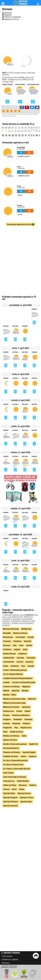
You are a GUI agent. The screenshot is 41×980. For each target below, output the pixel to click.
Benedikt (7, 633)
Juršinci (20, 662)
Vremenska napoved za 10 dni (20, 224)
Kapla (6, 666)
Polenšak (16, 724)
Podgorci (7, 719)
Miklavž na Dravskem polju (14, 703)
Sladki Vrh (33, 744)
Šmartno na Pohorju (12, 752)
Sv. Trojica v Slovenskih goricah (17, 769)
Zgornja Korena (24, 793)
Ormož (19, 711)
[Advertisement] (20, 37)
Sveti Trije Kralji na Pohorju (15, 777)
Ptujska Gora (26, 728)
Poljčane (26, 724)
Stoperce (32, 756)
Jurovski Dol (9, 662)
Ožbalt (27, 711)
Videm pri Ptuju (10, 785)
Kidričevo (15, 666)
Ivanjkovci (22, 654)
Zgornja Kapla (9, 793)
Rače (5, 732)
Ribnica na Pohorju (11, 736)
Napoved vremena (11, 953)
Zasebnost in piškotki (10, 959)
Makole (6, 691)
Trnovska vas (9, 781)
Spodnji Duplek (29, 752)
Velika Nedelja (23, 781)
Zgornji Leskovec (10, 806)
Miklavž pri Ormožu (11, 707)
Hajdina (17, 650)
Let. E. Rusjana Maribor (13, 674)
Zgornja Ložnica (27, 798)
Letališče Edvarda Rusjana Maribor (18, 678)
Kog (23, 666)
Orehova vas (9, 711)
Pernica (6, 715)
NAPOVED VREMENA (20, 3)
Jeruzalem (31, 658)
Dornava (7, 645)
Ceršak (30, 637)
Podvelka (28, 719)
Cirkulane (17, 641)
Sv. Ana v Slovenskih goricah (15, 760)
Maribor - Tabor (10, 695)
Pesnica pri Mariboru (21, 715)
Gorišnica (7, 650)
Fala (15, 645)
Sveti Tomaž (8, 773)
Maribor (25, 691)
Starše (23, 756)
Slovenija (7, 13)
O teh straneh (7, 956)
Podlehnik (18, 719)
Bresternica (8, 637)
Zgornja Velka (26, 802)
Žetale (22, 789)
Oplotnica (26, 707)
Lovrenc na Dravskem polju (24, 682)
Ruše (24, 736)
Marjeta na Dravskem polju (14, 699)
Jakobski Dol (9, 658)
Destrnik (27, 641)
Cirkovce (7, 641)
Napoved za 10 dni (10, 19)
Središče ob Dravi (11, 756)
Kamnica (29, 662)
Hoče (25, 650)
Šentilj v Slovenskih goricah (15, 744)
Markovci (32, 699)
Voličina (33, 785)
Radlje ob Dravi (17, 732)
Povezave (5, 963)
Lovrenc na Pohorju (11, 687)
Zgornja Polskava (11, 802)
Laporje (31, 666)
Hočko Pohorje (9, 654)
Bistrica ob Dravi (20, 633)
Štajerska (7, 15)
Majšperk (26, 687)
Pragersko (8, 728)
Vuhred (6, 789)
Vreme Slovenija (11, 629)
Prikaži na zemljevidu (11, 17)
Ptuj (16, 728)
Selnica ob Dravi (10, 740)
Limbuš (6, 682)
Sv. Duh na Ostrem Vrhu (13, 765)
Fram (21, 645)
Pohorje (7, 724)
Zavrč (14, 789)
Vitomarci (23, 785)
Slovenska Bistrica (11, 748)
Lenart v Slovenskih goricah (15, 670)
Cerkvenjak (20, 637)
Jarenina (20, 658)
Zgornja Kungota (10, 798)
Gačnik (29, 645)
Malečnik (16, 691)
